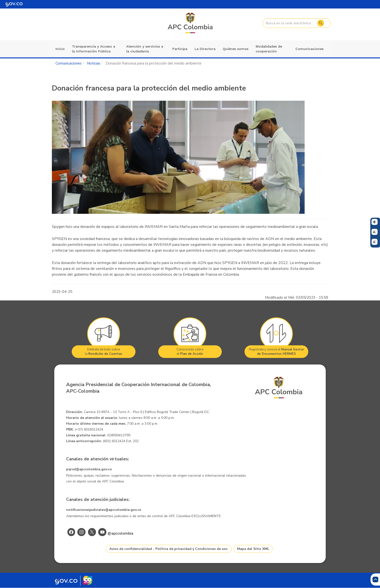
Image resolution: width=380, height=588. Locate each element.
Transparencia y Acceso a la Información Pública (94, 49)
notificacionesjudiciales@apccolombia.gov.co (104, 510)
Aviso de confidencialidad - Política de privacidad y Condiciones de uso (168, 549)
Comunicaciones (309, 49)
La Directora (205, 49)
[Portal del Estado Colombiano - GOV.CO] (14, 4)
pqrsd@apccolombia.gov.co (89, 469)
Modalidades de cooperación (269, 49)
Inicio (60, 49)
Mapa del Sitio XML (253, 549)
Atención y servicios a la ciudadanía (145, 49)
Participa (180, 49)
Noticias (94, 63)
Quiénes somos (236, 49)
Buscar (320, 23)
